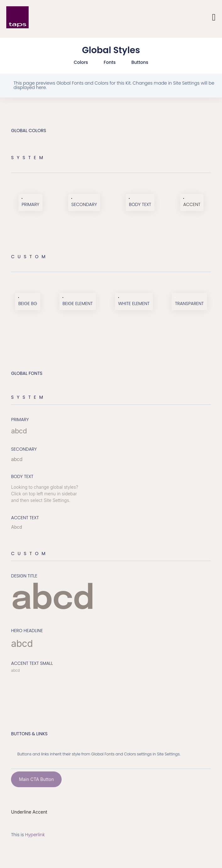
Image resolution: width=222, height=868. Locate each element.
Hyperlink (35, 835)
